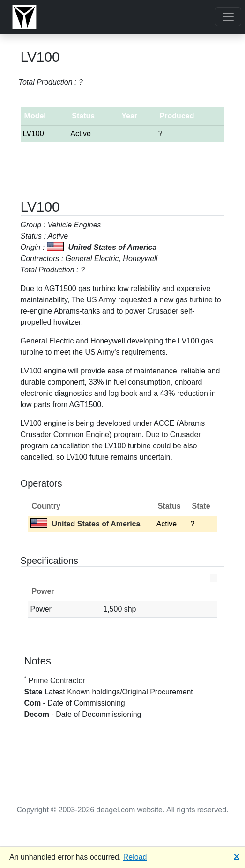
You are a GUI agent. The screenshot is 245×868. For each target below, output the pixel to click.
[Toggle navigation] (228, 17)
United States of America (85, 524)
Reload (135, 857)
